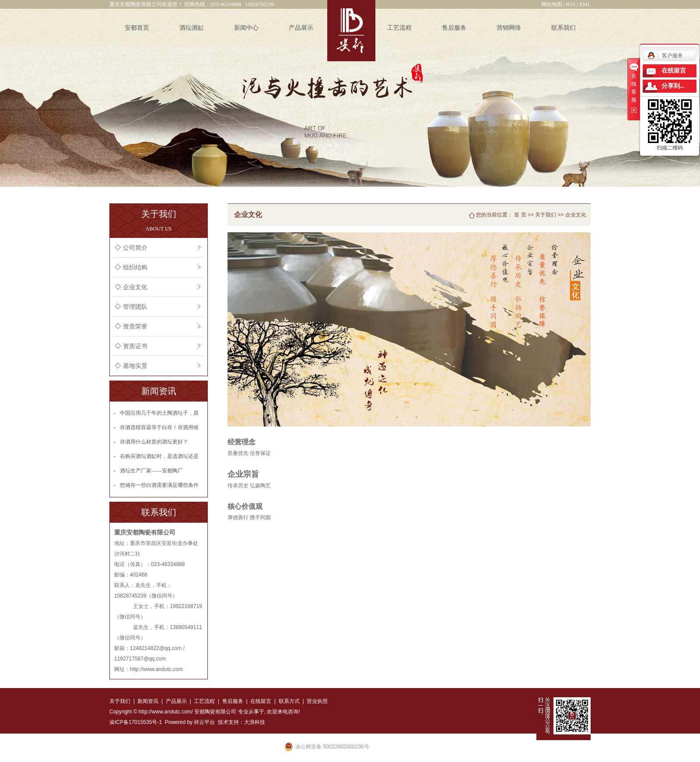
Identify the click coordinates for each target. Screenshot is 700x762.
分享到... (673, 86)
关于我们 (546, 215)
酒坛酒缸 (192, 28)
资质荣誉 (135, 327)
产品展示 (301, 28)
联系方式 (288, 701)
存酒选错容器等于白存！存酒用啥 (159, 427)
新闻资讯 (148, 701)
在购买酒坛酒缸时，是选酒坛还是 (159, 456)
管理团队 (135, 307)
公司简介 (135, 248)
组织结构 (135, 267)
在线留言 (261, 701)
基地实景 (135, 366)
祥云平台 (204, 722)
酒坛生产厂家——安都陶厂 (151, 471)
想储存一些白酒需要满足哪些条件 (159, 485)
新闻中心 (246, 28)
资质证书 (135, 346)
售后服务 (454, 28)
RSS (571, 4)
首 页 (520, 215)
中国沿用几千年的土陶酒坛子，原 (159, 413)
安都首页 (137, 28)
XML (585, 4)
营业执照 (317, 701)
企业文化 (135, 287)
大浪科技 (255, 722)
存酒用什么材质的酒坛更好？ (154, 442)
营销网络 (509, 28)
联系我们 (563, 28)
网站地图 (552, 4)
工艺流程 (399, 28)
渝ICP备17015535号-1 (136, 722)
